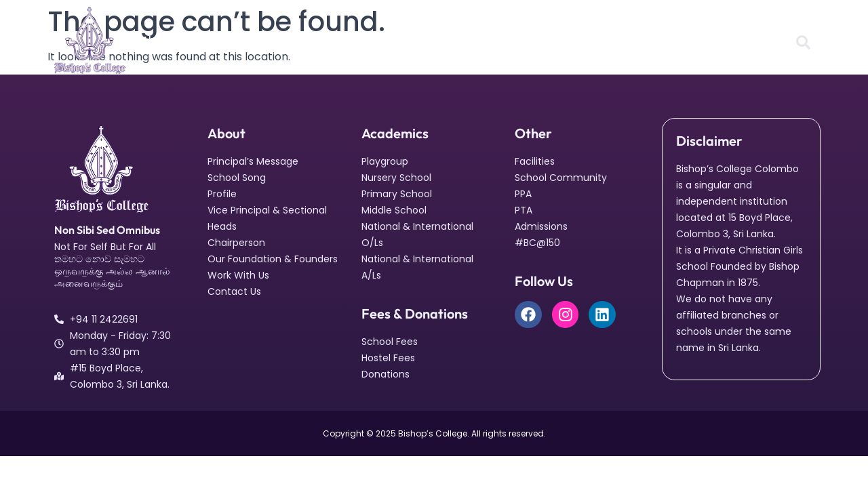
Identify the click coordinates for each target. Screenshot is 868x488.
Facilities (302, 40)
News (472, 40)
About (162, 40)
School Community (391, 40)
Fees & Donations (549, 40)
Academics (232, 40)
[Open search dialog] (803, 43)
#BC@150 (714, 40)
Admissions (641, 40)
